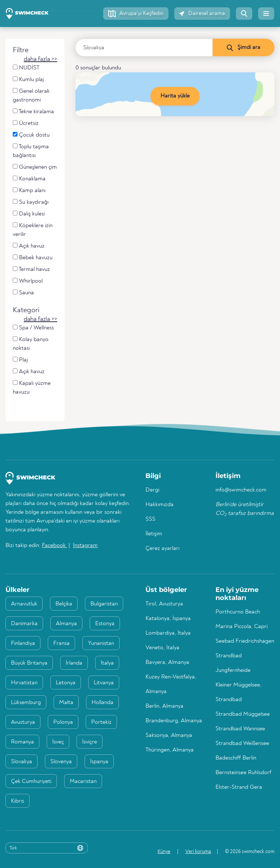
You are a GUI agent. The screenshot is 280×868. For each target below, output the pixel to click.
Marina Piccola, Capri (242, 627)
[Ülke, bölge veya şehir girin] (144, 47)
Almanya (66, 624)
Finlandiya (23, 643)
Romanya (22, 742)
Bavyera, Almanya (167, 662)
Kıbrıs (17, 801)
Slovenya (61, 762)
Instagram (85, 546)
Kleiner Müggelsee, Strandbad (238, 692)
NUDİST (26, 68)
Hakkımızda (160, 505)
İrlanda (74, 663)
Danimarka (24, 624)
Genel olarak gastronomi (31, 95)
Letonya (66, 683)
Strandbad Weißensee (242, 743)
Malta (66, 703)
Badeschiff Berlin (236, 758)
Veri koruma (198, 852)
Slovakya (22, 762)
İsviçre (90, 742)
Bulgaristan (104, 604)
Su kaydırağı (31, 202)
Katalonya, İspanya (168, 619)
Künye (164, 852)
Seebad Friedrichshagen (245, 641)
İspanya (99, 762)
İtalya (107, 663)
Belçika (64, 604)
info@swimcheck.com (241, 490)
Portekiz (101, 722)
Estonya (105, 624)
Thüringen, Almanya (170, 750)
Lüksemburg (26, 703)
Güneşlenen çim (35, 167)
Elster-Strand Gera (239, 787)
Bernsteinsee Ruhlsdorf (243, 773)
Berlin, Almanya (164, 706)
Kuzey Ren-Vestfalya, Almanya (171, 684)
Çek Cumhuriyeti (31, 781)
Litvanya (104, 683)
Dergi (152, 490)
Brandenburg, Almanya (174, 721)
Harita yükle (175, 96)
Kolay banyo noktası (31, 344)
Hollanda (102, 703)
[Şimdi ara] (243, 47)
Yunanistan (101, 643)
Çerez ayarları (162, 548)
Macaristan (83, 781)
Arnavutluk (24, 604)
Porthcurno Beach (238, 612)
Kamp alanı (29, 190)
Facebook (55, 546)
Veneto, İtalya (162, 648)
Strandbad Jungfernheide (233, 663)
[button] (136, 14)
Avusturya (23, 722)
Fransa (61, 643)
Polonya (63, 722)
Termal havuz (31, 269)
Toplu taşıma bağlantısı (31, 151)
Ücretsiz (26, 123)
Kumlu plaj (28, 79)
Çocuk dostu (31, 135)
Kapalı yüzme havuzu (32, 388)
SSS (150, 519)
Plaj (20, 360)
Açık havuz (29, 246)
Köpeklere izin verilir (33, 230)
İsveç (58, 742)
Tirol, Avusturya (164, 604)
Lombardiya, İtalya (168, 633)
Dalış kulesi (29, 214)
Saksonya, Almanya (169, 735)
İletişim (154, 534)
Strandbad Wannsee (240, 729)
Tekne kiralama (33, 112)
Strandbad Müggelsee (243, 714)
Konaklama (29, 179)
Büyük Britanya (29, 663)
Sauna (23, 293)
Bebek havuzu (33, 258)
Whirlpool (28, 281)
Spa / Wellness (33, 328)
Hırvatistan (24, 683)
